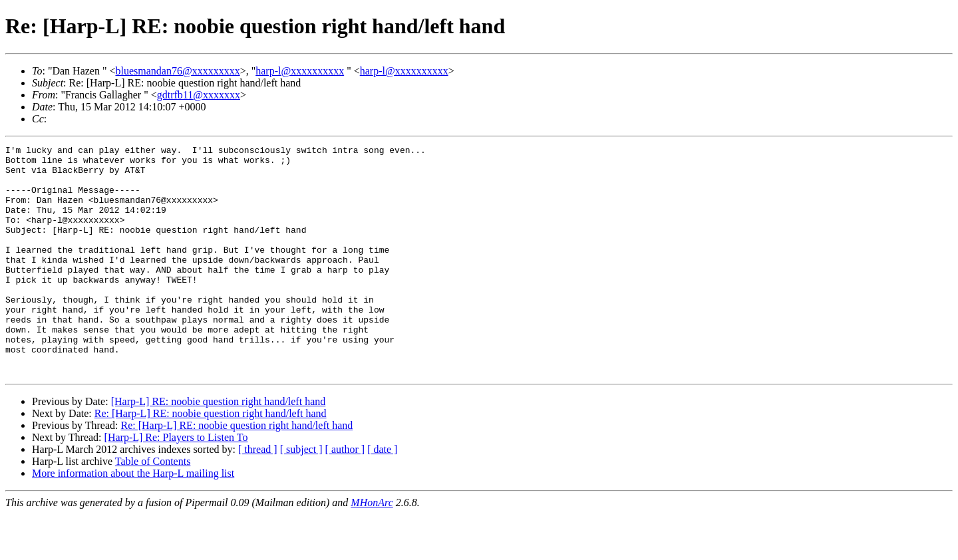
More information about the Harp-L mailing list (133, 519)
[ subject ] (301, 495)
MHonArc (372, 548)
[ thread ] (258, 495)
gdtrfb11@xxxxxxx (199, 95)
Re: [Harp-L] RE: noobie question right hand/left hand (211, 459)
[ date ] (382, 495)
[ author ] (345, 495)
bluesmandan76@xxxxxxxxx (177, 71)
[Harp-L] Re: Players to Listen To (176, 483)
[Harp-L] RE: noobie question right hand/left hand (219, 447)
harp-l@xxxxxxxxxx (300, 71)
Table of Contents (153, 507)
